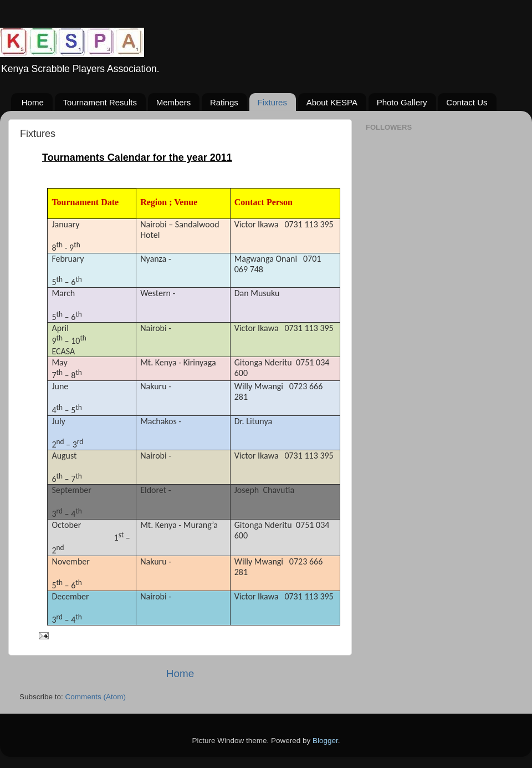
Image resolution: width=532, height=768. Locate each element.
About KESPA (332, 102)
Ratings (224, 102)
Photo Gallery (402, 102)
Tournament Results (100, 102)
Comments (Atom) (96, 697)
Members (174, 102)
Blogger (325, 741)
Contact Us (467, 102)
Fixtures (272, 102)
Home (33, 102)
